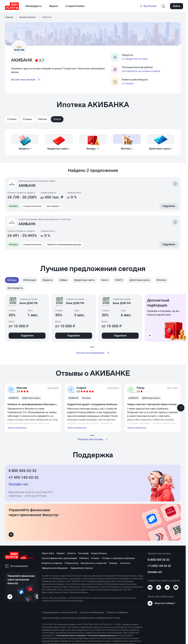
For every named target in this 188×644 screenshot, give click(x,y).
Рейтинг (43, 119)
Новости (71, 553)
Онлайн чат (155, 572)
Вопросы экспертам (52, 563)
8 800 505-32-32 (23, 471)
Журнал (61, 553)
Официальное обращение (55, 568)
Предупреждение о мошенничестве (59, 612)
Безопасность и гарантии (94, 563)
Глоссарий (83, 553)
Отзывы (27, 119)
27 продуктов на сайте (135, 59)
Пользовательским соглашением (71, 636)
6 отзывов (128, 83)
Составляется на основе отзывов (141, 71)
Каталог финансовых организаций (59, 558)
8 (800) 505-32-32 (158, 560)
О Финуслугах (71, 563)
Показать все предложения (93, 353)
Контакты (125, 563)
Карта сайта (48, 553)
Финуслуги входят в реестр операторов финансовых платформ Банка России (81, 618)
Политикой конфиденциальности (102, 636)
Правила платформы (117, 612)
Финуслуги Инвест (161, 603)
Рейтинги (84, 558)
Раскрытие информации (92, 612)
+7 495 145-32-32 (24, 477)
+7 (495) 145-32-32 (159, 566)
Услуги (57, 119)
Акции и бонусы (99, 553)
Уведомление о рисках (81, 568)
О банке (12, 119)
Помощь (113, 563)
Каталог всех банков (26, 80)
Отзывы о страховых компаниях (118, 558)
